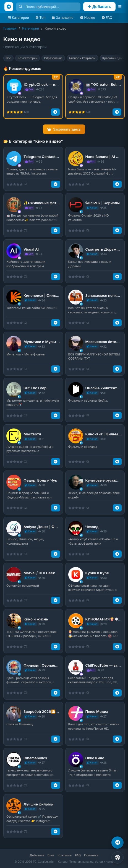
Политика (91, 855)
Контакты (65, 855)
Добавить (37, 855)
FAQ (107, 18)
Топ (41, 18)
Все (10, 59)
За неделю (63, 18)
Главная (10, 28)
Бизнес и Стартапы (95, 59)
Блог (51, 855)
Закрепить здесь (64, 131)
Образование (62, 59)
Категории (18, 18)
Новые (88, 18)
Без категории (32, 59)
